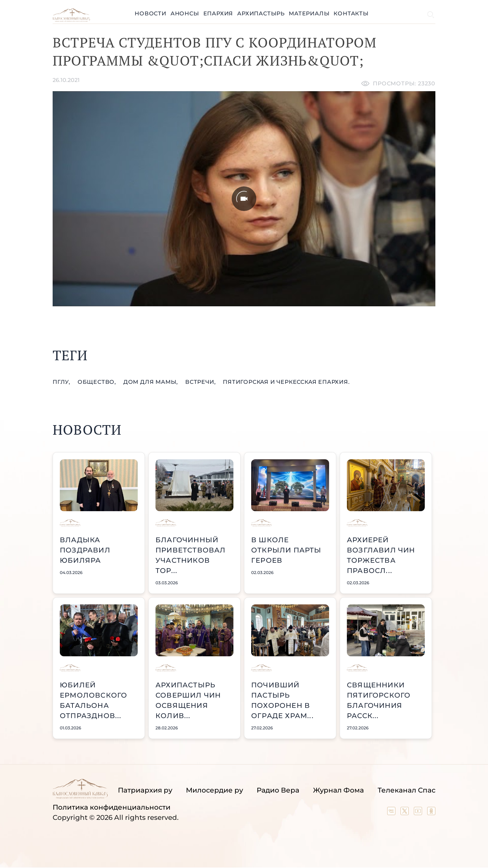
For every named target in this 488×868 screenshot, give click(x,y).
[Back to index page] (71, 20)
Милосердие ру (214, 790)
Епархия (218, 13)
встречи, (201, 382)
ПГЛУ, (62, 382)
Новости (151, 13)
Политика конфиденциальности (112, 807)
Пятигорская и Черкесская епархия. (286, 382)
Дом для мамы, (152, 382)
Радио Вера (278, 790)
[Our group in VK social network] (392, 813)
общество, (98, 382)
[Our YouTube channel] (419, 813)
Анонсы (185, 13)
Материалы (309, 13)
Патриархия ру (145, 790)
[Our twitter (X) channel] (405, 813)
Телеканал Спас (406, 790)
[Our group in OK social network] (431, 813)
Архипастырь (261, 13)
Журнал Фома (338, 790)
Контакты (351, 13)
